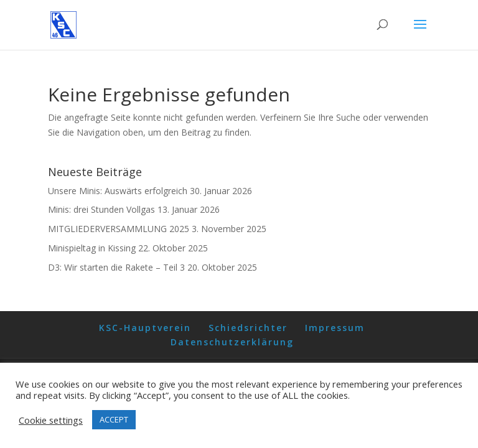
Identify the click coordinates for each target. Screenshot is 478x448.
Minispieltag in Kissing (92, 248)
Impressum (335, 328)
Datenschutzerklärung (232, 342)
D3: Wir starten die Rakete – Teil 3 (116, 267)
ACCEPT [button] (114, 419)
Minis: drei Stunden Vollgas (101, 209)
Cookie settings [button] (51, 420)
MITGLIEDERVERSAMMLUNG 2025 (119, 229)
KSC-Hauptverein (145, 328)
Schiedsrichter (248, 328)
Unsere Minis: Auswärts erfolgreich (118, 191)
